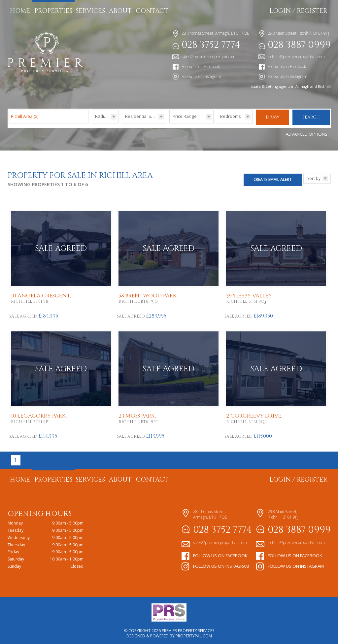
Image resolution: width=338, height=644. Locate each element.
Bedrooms (231, 116)
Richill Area (25, 116)
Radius (102, 116)
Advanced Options (307, 132)
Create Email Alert (273, 177)
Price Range (185, 116)
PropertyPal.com (194, 634)
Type (122, 123)
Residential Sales (142, 116)
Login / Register (298, 11)
